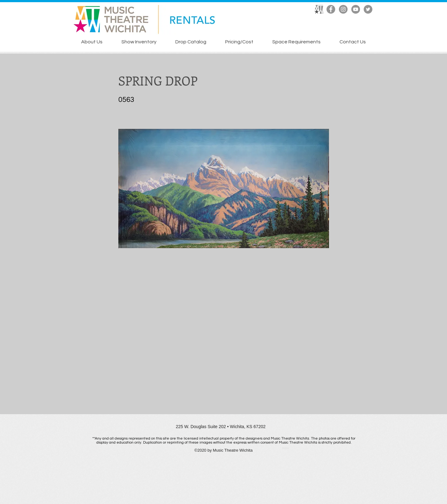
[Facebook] (331, 9)
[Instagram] (343, 9)
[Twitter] (368, 9)
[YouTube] (356, 9)
